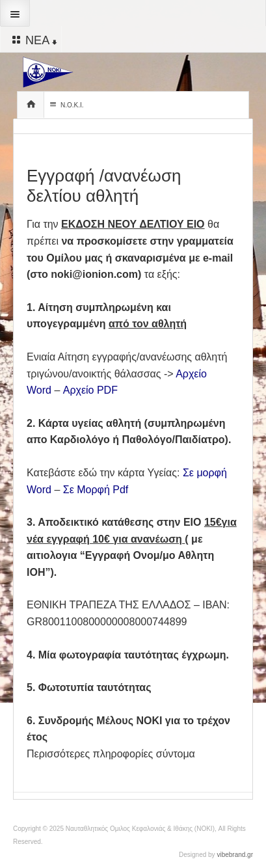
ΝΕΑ (33, 40)
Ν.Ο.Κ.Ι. (65, 104)
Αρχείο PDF (90, 390)
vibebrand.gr (235, 855)
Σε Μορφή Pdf (96, 490)
